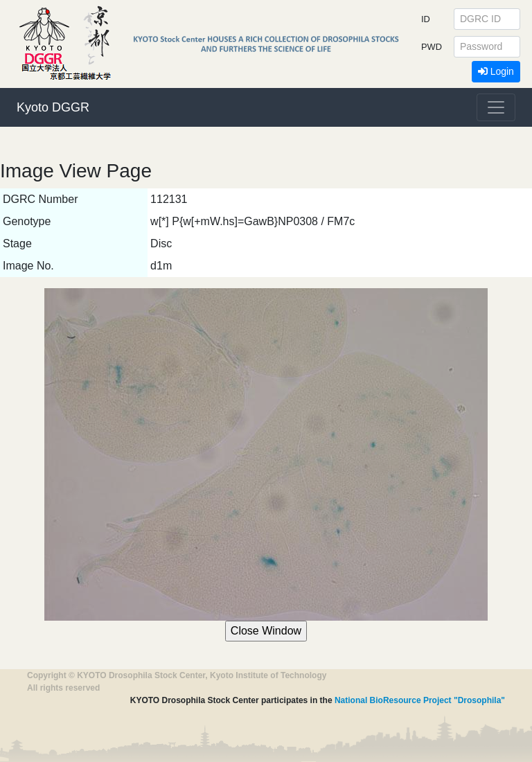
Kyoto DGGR (53, 107)
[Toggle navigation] (496, 107)
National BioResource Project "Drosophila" (420, 700)
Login (496, 71)
